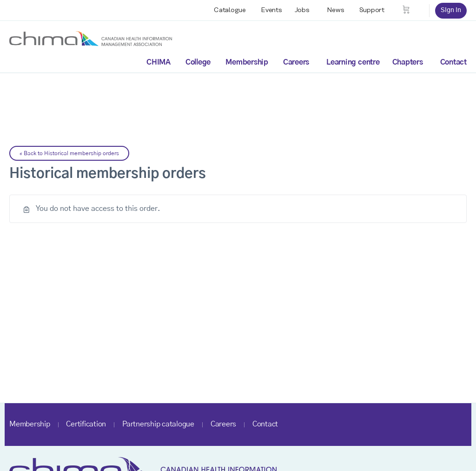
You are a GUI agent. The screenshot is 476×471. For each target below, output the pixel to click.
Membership (247, 62)
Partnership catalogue (158, 424)
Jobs (302, 10)
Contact (453, 62)
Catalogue (230, 10)
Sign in (451, 10)
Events (271, 10)
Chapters (408, 62)
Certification (86, 424)
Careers (296, 62)
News (336, 10)
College (198, 62)
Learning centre (353, 62)
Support (372, 10)
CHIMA (159, 62)
